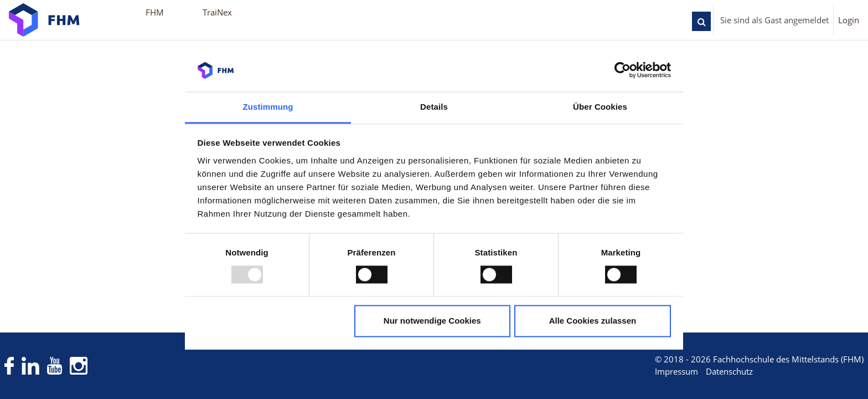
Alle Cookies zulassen (593, 321)
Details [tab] (434, 107)
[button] (701, 21)
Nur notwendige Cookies (432, 321)
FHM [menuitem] (155, 12)
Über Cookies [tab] (600, 107)
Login (849, 20)
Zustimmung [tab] (268, 107)
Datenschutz (709, 372)
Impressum (656, 372)
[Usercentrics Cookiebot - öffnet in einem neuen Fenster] (622, 70)
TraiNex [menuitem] (217, 12)
